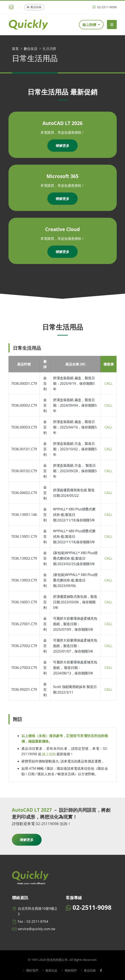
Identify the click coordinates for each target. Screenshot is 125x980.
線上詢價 (91, 25)
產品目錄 (34, 7)
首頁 (15, 49)
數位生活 (31, 49)
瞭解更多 (63, 146)
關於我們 (32, 970)
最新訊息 (51, 970)
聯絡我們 (70, 970)
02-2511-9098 (105, 7)
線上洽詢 (49, 754)
